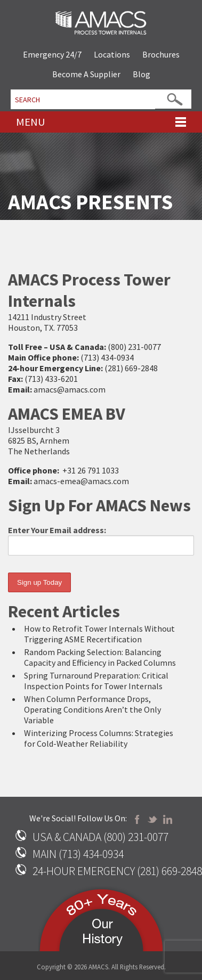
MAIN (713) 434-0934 (78, 854)
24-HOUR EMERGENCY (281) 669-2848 (117, 871)
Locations (112, 54)
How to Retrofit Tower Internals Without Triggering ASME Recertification (99, 634)
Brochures (161, 54)
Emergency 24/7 (52, 54)
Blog (142, 74)
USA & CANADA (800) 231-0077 (100, 837)
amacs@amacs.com (70, 389)
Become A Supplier (86, 74)
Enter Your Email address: (101, 540)
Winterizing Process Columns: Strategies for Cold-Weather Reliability (99, 738)
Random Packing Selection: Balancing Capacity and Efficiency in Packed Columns (100, 657)
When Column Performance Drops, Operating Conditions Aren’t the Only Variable (92, 709)
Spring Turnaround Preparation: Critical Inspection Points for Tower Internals (96, 681)
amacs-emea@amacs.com (81, 481)
